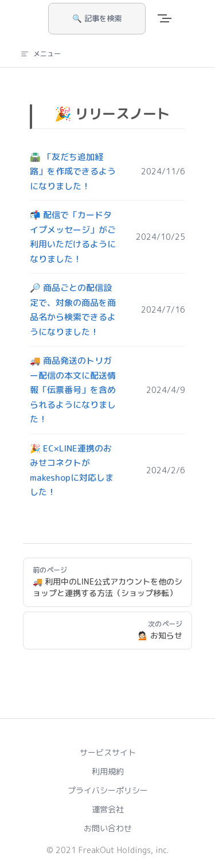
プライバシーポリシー (108, 790)
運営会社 (108, 809)
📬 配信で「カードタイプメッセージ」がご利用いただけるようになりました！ (73, 237)
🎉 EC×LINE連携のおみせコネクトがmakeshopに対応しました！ (72, 470)
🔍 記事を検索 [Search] (97, 18)
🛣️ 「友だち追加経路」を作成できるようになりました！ (73, 172)
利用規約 (108, 771)
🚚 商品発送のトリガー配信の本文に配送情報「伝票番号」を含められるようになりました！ (73, 390)
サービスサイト (108, 752)
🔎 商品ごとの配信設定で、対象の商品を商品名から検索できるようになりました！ (73, 310)
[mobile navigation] (171, 18)
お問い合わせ (108, 828)
